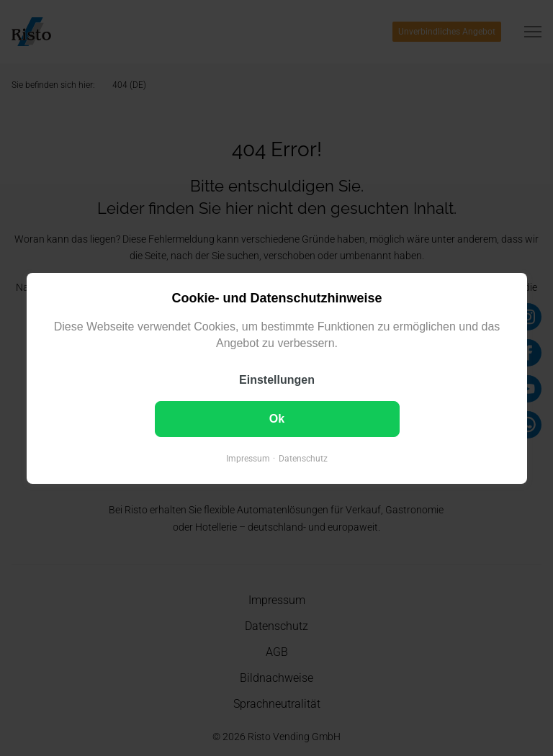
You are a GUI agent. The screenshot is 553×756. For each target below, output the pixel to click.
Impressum (248, 458)
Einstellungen (277, 379)
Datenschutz (303, 458)
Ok (276, 418)
